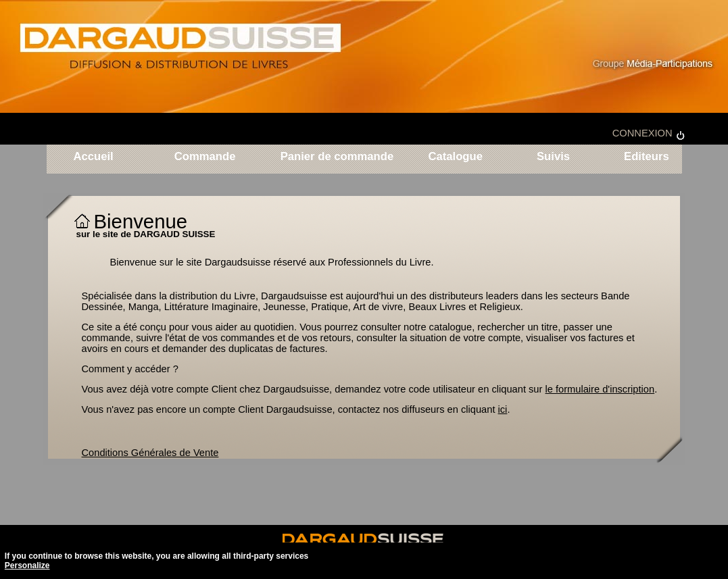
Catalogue (455, 157)
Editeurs (644, 157)
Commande (205, 157)
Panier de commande (337, 157)
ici (503, 409)
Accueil (94, 157)
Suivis (553, 157)
